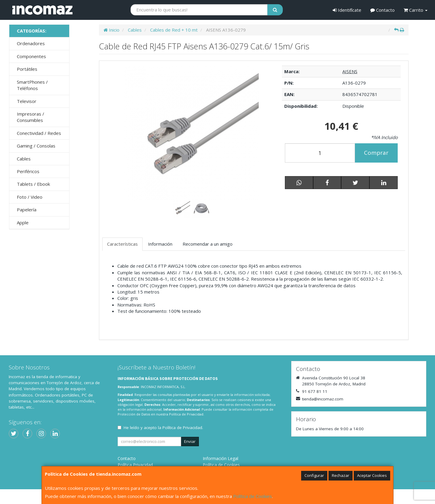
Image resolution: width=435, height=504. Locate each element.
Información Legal (221, 458)
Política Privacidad (135, 465)
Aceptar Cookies (372, 475)
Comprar (376, 153)
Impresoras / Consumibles (31, 117)
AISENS (350, 71)
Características (122, 244)
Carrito (416, 10)
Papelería (27, 210)
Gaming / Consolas (36, 146)
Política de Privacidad (186, 414)
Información (160, 244)
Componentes (31, 56)
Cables (24, 159)
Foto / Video (30, 197)
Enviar (190, 441)
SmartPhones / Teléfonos (32, 85)
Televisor (27, 101)
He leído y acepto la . (163, 428)
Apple (23, 222)
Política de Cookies (253, 496)
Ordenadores (31, 43)
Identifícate (347, 10)
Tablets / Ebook (33, 184)
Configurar (314, 475)
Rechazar (341, 475)
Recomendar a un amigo (208, 244)
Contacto (383, 10)
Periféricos (28, 171)
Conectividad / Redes (39, 133)
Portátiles (27, 69)
